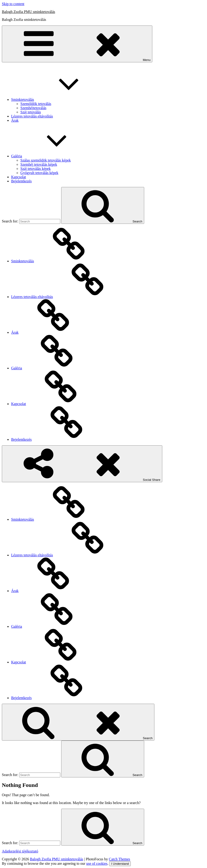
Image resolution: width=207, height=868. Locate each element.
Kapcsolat (19, 177)
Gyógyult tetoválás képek (39, 173)
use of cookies (97, 863)
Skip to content (13, 4)
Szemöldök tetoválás (36, 104)
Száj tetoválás (31, 112)
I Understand (120, 864)
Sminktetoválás (57, 100)
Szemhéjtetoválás (33, 108)
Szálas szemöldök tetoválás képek (46, 160)
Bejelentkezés (21, 181)
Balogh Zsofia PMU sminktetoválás (29, 12)
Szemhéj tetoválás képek (39, 164)
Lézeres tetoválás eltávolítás (32, 116)
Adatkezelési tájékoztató (20, 851)
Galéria (51, 156)
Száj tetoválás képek (36, 169)
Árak (15, 120)
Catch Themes (120, 859)
